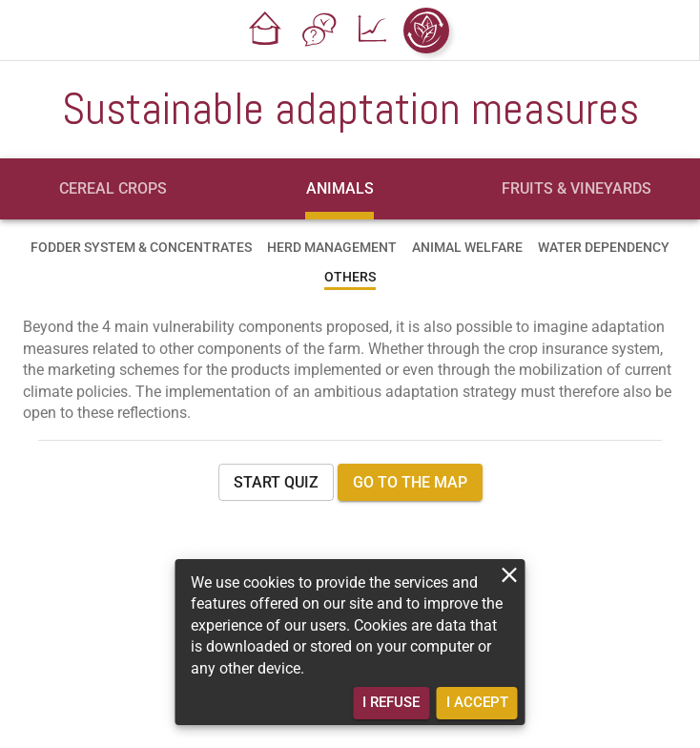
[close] (510, 575)
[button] (266, 31)
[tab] (113, 189)
